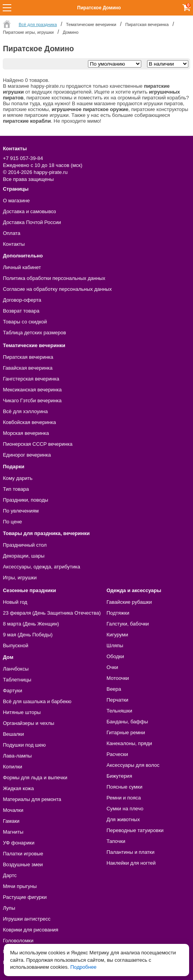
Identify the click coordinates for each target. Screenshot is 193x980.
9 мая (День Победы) (28, 635)
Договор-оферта (22, 300)
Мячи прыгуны (20, 886)
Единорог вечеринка (27, 455)
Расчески (117, 754)
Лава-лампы (17, 756)
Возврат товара (21, 311)
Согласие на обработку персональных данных (57, 289)
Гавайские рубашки (129, 602)
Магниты (13, 832)
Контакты (14, 244)
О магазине (16, 201)
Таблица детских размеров (34, 333)
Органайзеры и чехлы (28, 723)
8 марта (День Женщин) (31, 624)
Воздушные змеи (23, 864)
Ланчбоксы (16, 669)
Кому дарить (18, 478)
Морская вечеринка (26, 433)
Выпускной (15, 646)
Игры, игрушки (20, 578)
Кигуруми (118, 635)
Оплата (11, 233)
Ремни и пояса (124, 798)
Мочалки (13, 810)
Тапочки (116, 841)
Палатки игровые (23, 854)
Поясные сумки (125, 787)
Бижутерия (119, 776)
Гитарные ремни (126, 732)
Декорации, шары (24, 556)
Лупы (9, 908)
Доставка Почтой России (32, 222)
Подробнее (83, 967)
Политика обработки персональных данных (54, 278)
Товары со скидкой (25, 322)
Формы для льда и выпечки (35, 778)
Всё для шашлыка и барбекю (37, 701)
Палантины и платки (131, 852)
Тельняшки (119, 711)
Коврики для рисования (30, 930)
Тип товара (16, 489)
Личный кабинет (22, 267)
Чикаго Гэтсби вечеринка (32, 401)
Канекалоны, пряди (129, 743)
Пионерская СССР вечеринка (38, 444)
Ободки (115, 656)
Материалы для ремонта (32, 799)
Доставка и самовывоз (29, 211)
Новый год (15, 602)
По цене (12, 522)
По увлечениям (21, 511)
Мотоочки (118, 678)
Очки (112, 667)
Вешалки (13, 734)
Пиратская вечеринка (28, 357)
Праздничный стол (25, 545)
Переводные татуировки (135, 830)
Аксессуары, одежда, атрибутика (41, 567)
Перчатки (118, 700)
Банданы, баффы (127, 722)
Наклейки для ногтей (131, 863)
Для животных (123, 819)
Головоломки (18, 941)
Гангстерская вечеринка (31, 379)
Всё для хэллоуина (25, 411)
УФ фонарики (18, 843)
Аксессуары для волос (133, 765)
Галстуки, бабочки (128, 624)
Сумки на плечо (125, 809)
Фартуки (12, 691)
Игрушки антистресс (26, 919)
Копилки (12, 767)
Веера (114, 689)
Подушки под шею (24, 745)
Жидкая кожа (18, 788)
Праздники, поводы (25, 500)
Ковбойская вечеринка (29, 422)
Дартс (10, 875)
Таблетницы (17, 680)
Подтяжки (118, 613)
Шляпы (115, 646)
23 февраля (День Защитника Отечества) (52, 613)
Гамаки (11, 821)
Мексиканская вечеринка (32, 390)
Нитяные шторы (22, 712)
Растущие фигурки (25, 897)
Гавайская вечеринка (28, 368)
